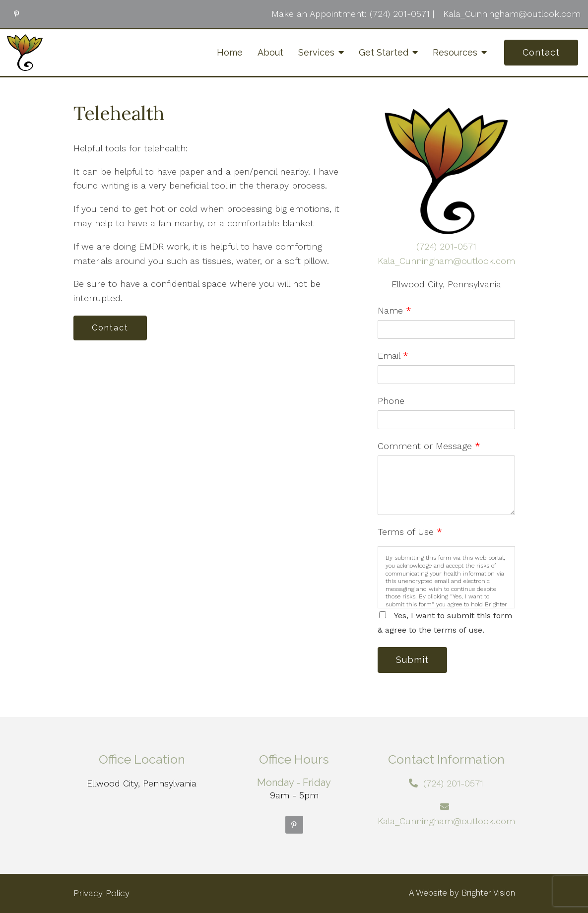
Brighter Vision (488, 893)
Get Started (384, 52)
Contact (541, 52)
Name (394, 310)
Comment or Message (429, 446)
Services (316, 52)
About (270, 52)
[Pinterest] (16, 14)
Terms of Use (410, 532)
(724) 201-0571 (446, 246)
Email (393, 356)
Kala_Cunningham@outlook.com (446, 261)
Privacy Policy (101, 893)
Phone (391, 401)
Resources (455, 52)
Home (230, 52)
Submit (412, 660)
